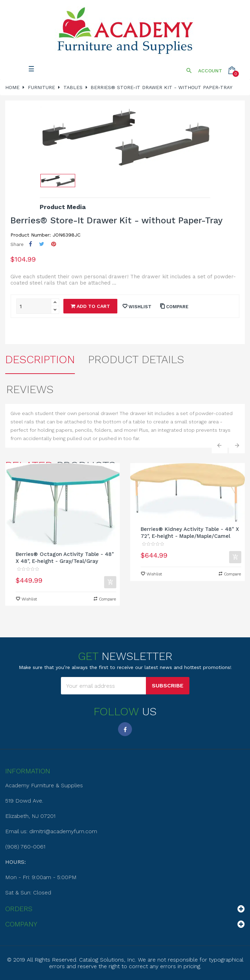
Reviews (30, 389)
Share (30, 244)
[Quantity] (34, 306)
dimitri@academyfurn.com (63, 831)
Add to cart (90, 306)
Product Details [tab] (136, 359)
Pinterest (54, 244)
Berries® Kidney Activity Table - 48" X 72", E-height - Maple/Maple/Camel (190, 533)
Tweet (42, 244)
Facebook (125, 729)
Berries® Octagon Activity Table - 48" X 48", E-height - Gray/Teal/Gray (65, 558)
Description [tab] (40, 359)
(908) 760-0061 (25, 847)
